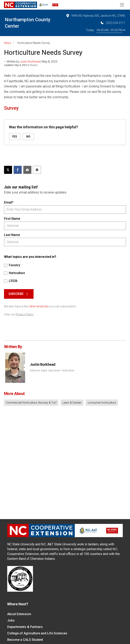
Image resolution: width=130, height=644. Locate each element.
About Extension (19, 614)
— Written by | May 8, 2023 (31, 62)
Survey (11, 108)
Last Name (12, 235)
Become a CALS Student (25, 640)
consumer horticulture (102, 403)
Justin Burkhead (30, 62)
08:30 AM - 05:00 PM (111, 30)
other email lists (39, 306)
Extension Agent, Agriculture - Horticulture (52, 371)
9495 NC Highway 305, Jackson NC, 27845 (95, 16)
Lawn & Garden (72, 403)
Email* (9, 202)
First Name (12, 219)
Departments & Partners (25, 627)
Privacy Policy (25, 314)
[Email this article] (27, 170)
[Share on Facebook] (18, 170)
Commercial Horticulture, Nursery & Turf (31, 403)
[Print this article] (37, 170)
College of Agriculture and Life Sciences (37, 633)
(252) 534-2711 (113, 23)
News (8, 43)
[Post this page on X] (8, 170)
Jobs (11, 620)
